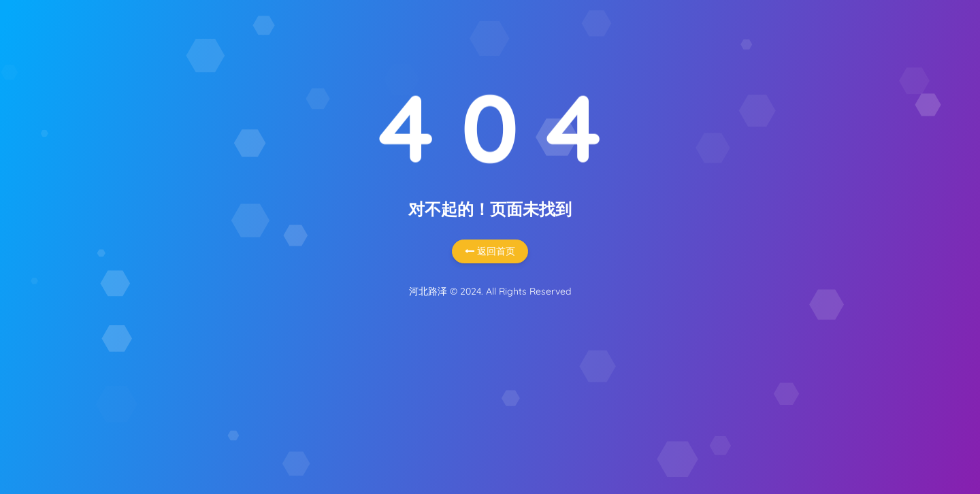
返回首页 (490, 251)
